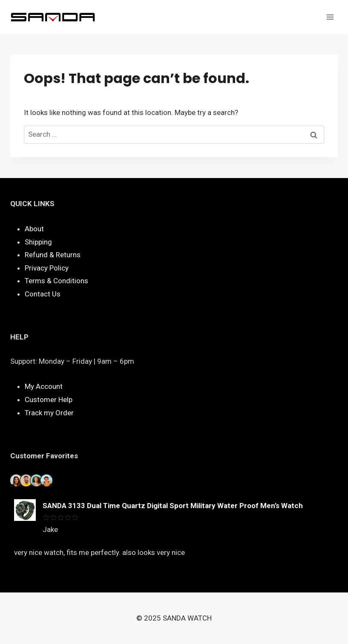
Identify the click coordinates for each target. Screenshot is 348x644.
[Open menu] (330, 17)
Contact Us (43, 294)
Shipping (38, 242)
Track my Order (49, 413)
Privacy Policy (47, 268)
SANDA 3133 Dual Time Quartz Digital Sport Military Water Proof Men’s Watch (173, 506)
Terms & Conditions (56, 281)
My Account (44, 386)
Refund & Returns (53, 255)
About (34, 229)
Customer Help (49, 400)
